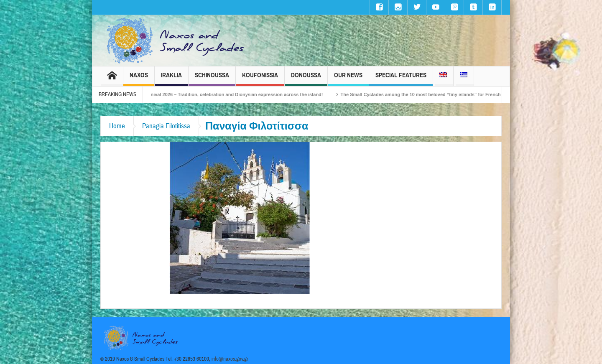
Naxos (139, 79)
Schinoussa (212, 79)
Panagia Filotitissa (166, 126)
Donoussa (306, 79)
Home (117, 126)
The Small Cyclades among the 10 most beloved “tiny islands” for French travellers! (439, 94)
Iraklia (171, 79)
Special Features (401, 79)
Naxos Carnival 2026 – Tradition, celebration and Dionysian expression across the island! (232, 94)
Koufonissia (260, 79)
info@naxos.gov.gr (230, 359)
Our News (348, 79)
